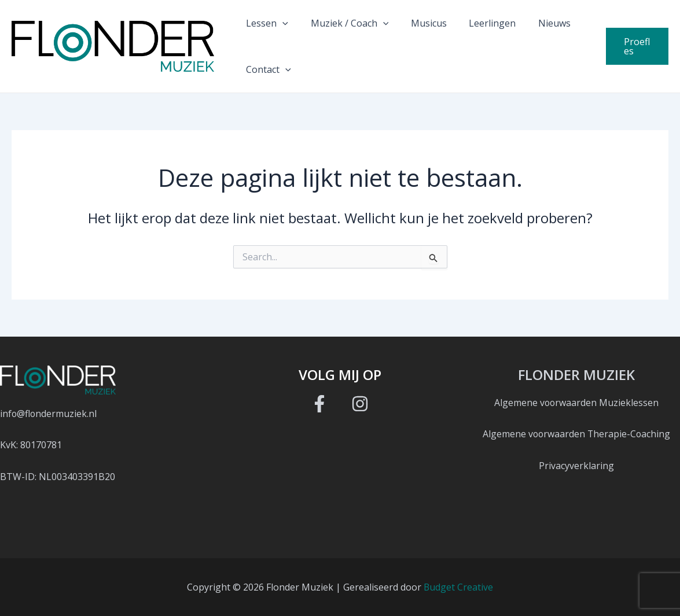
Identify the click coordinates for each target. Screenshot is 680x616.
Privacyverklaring (576, 466)
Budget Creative (459, 587)
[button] (281, 23)
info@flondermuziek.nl (49, 414)
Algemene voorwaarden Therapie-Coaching (576, 434)
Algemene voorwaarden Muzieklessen (576, 403)
